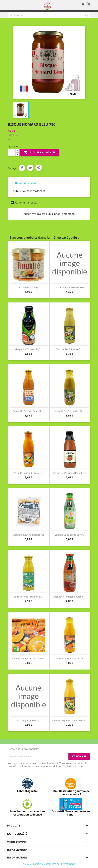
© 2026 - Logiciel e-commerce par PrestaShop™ (49, 864)
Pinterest (39, 168)
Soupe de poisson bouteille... (29, 411)
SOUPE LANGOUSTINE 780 (70, 287)
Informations (17, 850)
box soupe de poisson (28, 720)
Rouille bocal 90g (28, 287)
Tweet (30, 168)
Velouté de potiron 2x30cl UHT (29, 658)
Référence (19, 191)
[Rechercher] (49, 15)
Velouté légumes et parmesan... (70, 720)
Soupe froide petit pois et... (29, 597)
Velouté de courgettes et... (70, 411)
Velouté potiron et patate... (28, 473)
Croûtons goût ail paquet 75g (29, 535)
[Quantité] (12, 153)
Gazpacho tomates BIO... (29, 349)
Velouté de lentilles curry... (70, 658)
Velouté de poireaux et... (70, 349)
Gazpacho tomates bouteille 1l (70, 597)
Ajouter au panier (40, 153)
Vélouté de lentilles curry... (70, 535)
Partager (22, 168)
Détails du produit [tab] (26, 183)
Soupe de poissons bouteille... (70, 473)
